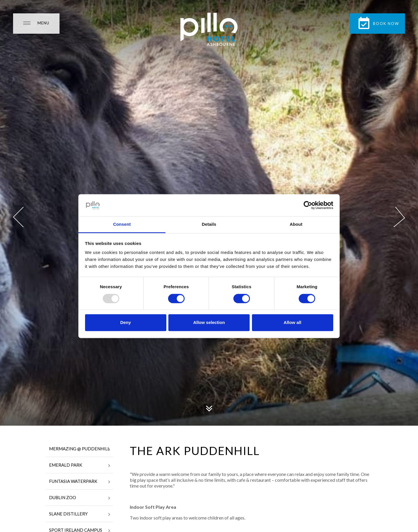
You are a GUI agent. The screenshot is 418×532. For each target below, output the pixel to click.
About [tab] (296, 224)
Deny (126, 323)
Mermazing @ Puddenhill (80, 449)
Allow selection (209, 323)
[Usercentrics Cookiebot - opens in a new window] (308, 205)
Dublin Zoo (80, 498)
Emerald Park (80, 465)
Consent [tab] (122, 224)
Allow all (292, 323)
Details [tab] (209, 224)
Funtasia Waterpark (80, 482)
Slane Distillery (80, 514)
